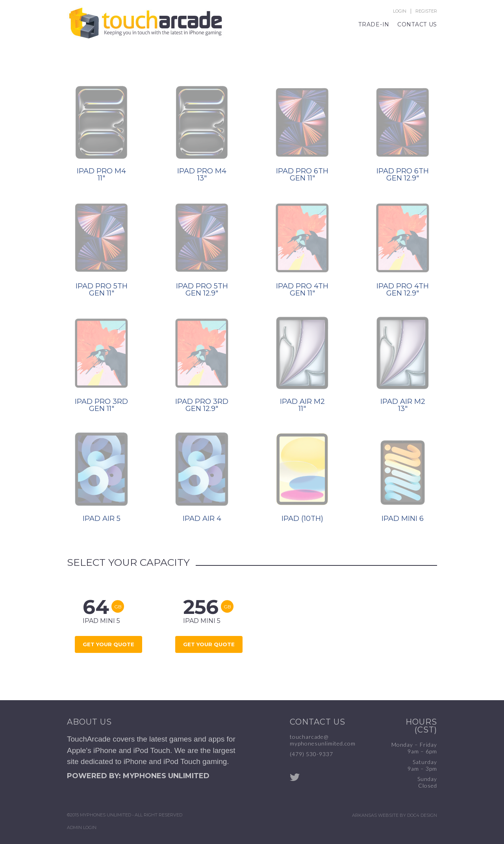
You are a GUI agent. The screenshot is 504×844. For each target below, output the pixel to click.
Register (426, 11)
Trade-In (374, 24)
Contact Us (417, 24)
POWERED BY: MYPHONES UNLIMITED (138, 776)
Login (400, 11)
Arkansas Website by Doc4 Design (395, 815)
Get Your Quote (108, 644)
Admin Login (82, 828)
